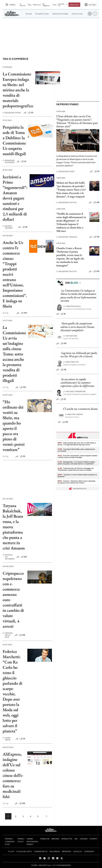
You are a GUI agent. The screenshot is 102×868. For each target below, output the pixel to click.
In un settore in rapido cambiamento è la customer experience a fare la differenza (77, 383)
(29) (64, 343)
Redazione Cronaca (67, 237)
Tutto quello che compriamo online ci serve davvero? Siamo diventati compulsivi (77, 327)
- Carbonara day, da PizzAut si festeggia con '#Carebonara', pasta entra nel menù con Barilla (76, 469)
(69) (24, 313)
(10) (97, 237)
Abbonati (74, 5)
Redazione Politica (66, 202)
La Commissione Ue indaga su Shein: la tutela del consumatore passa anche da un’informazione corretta (78, 296)
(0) (31, 113)
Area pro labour (74, 414)
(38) (22, 635)
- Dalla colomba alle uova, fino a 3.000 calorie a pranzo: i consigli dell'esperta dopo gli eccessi (77, 444)
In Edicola (23, 5)
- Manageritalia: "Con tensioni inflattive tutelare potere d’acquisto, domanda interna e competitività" (76, 463)
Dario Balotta (71, 362)
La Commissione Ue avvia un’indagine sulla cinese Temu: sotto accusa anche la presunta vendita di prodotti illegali (14, 354)
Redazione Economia (9, 161)
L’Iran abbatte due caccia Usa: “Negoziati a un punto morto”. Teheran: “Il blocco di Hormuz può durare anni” (77, 121)
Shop (55, 5)
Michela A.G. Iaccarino (9, 557)
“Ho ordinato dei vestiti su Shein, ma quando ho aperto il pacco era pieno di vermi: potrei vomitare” (14, 426)
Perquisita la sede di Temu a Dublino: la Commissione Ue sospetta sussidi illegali (14, 140)
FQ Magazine (46, 5)
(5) (23, 739)
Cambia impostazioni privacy (32, 841)
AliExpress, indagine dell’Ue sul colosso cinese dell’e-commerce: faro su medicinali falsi (13, 775)
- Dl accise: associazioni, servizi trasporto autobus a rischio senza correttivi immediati (77, 457)
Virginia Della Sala (8, 635)
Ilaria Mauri (7, 739)
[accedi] (90, 5)
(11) (63, 399)
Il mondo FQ (63, 5)
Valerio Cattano (8, 227)
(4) (25, 227)
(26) (96, 271)
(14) (64, 370)
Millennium (37, 5)
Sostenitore (70, 336)
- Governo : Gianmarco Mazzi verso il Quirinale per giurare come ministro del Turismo (76, 482)
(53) (23, 387)
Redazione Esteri (12, 113)
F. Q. (6, 313)
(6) (24, 161)
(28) (22, 803)
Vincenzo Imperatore (75, 392)
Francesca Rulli (72, 306)
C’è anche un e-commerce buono (80, 409)
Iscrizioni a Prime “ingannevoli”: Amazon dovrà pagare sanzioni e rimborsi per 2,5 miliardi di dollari (15, 198)
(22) (24, 557)
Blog (30, 5)
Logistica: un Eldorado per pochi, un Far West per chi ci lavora (79, 355)
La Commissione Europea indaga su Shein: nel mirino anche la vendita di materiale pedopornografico (18, 90)
